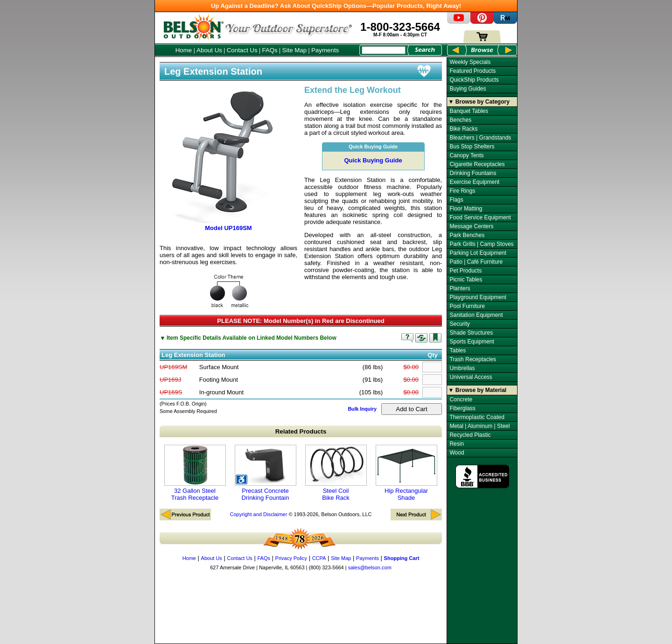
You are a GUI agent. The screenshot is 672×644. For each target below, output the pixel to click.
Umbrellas (462, 368)
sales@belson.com (370, 567)
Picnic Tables (466, 280)
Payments (325, 50)
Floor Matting (466, 209)
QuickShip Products (474, 80)
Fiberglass (462, 408)
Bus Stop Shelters (472, 147)
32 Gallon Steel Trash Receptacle (195, 473)
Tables (458, 350)
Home (184, 50)
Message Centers (471, 226)
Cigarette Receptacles (477, 164)
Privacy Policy (291, 558)
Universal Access (471, 377)
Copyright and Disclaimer (258, 514)
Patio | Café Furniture (476, 262)
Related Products (301, 431)
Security (459, 324)
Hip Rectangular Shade (406, 473)
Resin (457, 444)
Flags (456, 200)
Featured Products (472, 71)
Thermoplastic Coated (477, 417)
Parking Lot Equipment (478, 253)
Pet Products (465, 271)
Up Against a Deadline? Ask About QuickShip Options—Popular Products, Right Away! (336, 6)
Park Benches (467, 235)
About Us (209, 50)
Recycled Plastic (470, 435)
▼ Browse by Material (478, 390)
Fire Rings (462, 191)
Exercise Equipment (474, 182)
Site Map (295, 50)
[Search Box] (384, 50)
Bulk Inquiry (362, 409)
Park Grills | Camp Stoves (481, 244)
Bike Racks (463, 129)
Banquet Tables (469, 111)
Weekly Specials (470, 62)
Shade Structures (471, 333)
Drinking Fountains (473, 173)
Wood (457, 453)
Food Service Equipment (480, 217)
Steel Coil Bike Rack (336, 473)
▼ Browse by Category (479, 102)
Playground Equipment (478, 297)
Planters (460, 288)
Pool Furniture (467, 306)
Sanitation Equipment (476, 315)
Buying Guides (468, 89)
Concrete (461, 399)
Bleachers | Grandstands (480, 138)
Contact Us (242, 50)
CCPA (319, 558)
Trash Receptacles (473, 359)
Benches (460, 120)
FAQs (269, 50)
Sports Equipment (472, 342)
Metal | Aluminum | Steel (479, 426)
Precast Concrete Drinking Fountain (266, 473)
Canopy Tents (466, 155)
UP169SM (173, 367)
